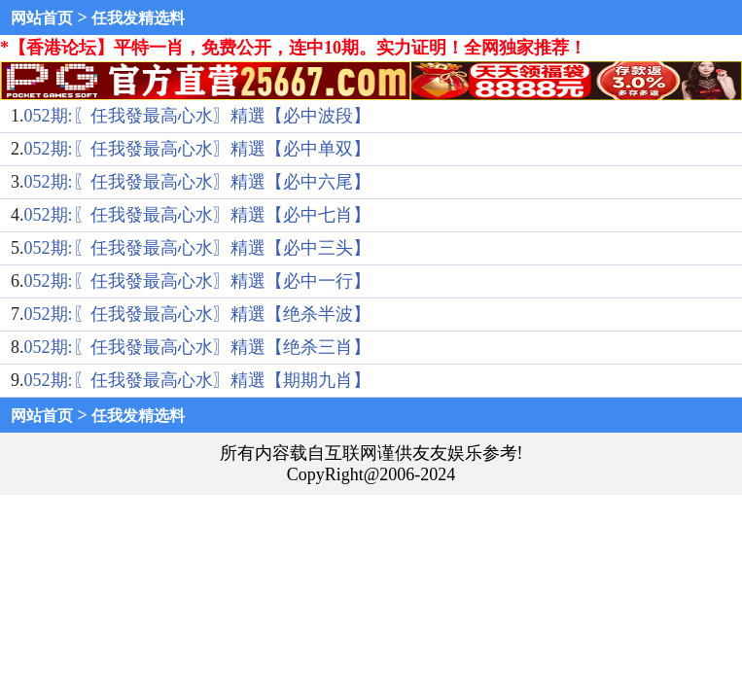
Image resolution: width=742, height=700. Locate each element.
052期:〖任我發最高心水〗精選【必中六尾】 (197, 182)
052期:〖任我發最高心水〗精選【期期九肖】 (197, 380)
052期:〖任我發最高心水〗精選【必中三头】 (197, 248)
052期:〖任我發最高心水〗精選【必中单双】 (197, 149)
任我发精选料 (138, 18)
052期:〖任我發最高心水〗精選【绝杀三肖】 (197, 347)
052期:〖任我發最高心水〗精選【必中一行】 (197, 281)
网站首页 (42, 18)
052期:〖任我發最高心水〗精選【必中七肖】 (197, 215)
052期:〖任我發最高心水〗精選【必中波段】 (197, 116)
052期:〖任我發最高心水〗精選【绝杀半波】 (197, 314)
